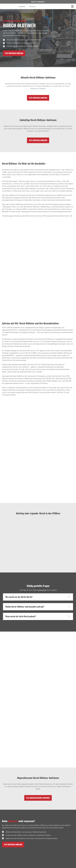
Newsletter (22, 7)
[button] (38, 597)
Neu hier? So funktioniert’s (38, 2)
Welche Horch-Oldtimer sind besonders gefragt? (25, 607)
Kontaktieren (42, 590)
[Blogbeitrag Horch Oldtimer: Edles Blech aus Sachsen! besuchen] (38, 680)
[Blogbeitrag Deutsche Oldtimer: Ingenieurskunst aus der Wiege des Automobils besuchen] (38, 730)
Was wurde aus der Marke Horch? (19, 597)
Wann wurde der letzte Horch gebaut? (21, 616)
